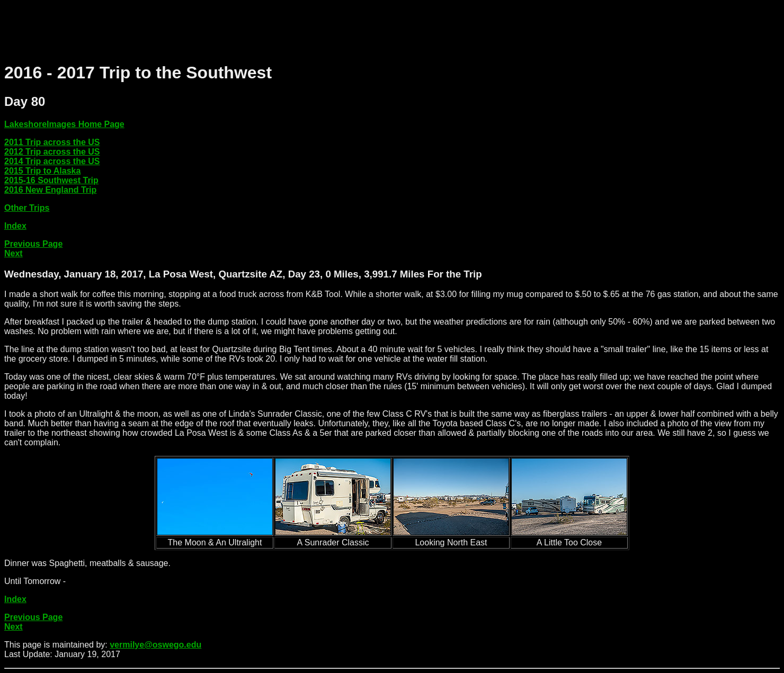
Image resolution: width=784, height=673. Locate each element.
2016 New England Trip (50, 190)
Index (15, 226)
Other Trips (27, 208)
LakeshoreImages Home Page (64, 124)
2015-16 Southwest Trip (51, 180)
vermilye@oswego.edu (155, 645)
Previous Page (33, 244)
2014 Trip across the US (52, 161)
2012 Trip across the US (52, 152)
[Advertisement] (197, 28)
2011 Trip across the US (52, 142)
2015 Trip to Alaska (42, 171)
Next (14, 253)
